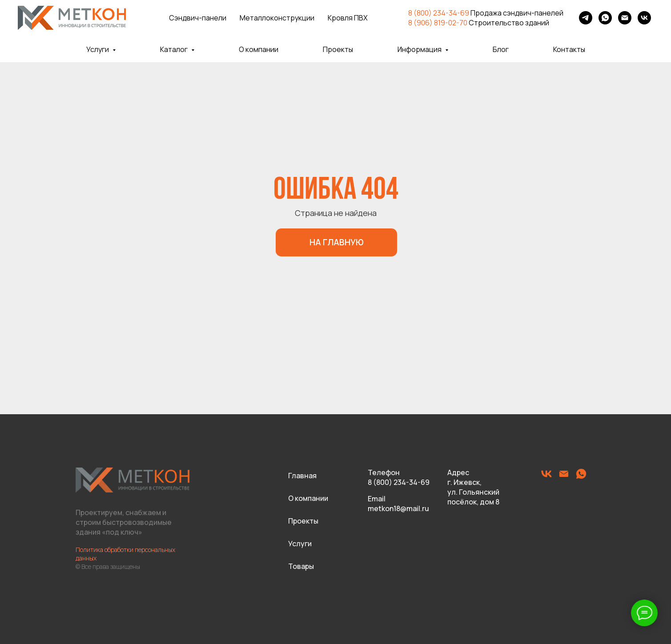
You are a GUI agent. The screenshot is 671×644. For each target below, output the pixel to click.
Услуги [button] (98, 49)
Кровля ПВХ (348, 18)
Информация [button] (420, 49)
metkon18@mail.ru (398, 508)
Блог (501, 49)
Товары (301, 566)
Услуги (300, 544)
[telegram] (586, 18)
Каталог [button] (175, 49)
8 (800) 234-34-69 (439, 13)
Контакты (569, 49)
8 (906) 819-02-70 (438, 23)
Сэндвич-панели (198, 18)
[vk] (644, 18)
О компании (259, 49)
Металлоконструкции (277, 18)
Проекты (338, 49)
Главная (302, 476)
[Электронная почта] (625, 18)
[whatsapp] (605, 18)
